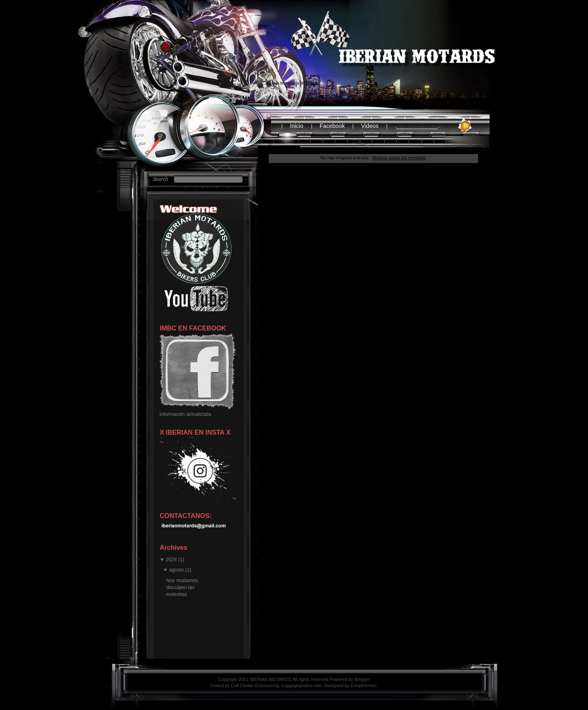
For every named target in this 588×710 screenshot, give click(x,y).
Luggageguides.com (302, 685)
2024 (171, 560)
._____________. (417, 126)
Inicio (297, 126)
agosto (176, 570)
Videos (370, 126)
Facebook (332, 126)
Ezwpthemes (364, 685)
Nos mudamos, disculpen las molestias (183, 587)
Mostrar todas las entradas (399, 158)
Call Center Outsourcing (255, 685)
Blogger (313, 83)
